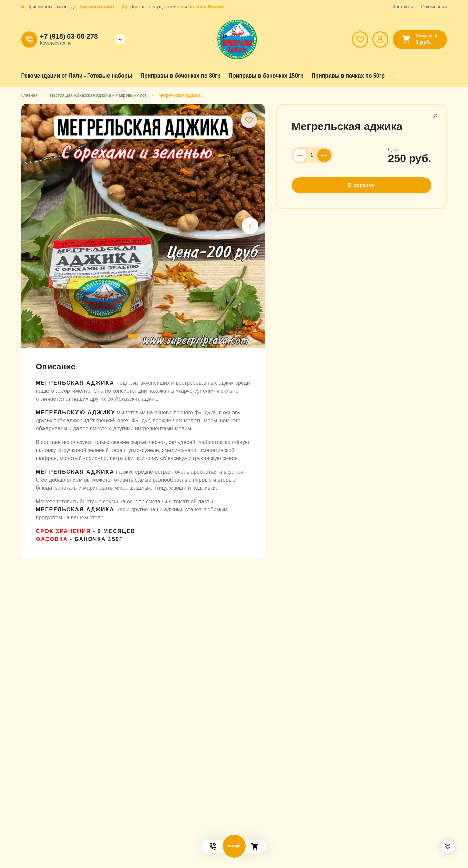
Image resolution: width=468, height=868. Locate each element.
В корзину (361, 185)
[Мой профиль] (380, 39)
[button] (250, 226)
